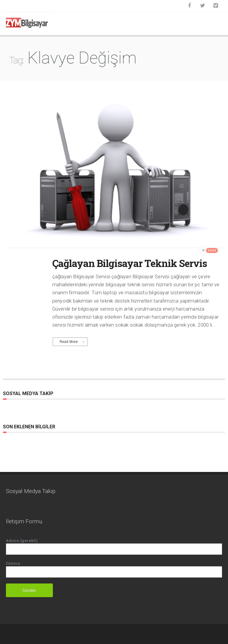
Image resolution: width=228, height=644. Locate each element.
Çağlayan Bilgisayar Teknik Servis (130, 263)
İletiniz (114, 569)
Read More (69, 342)
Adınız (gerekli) (114, 547)
